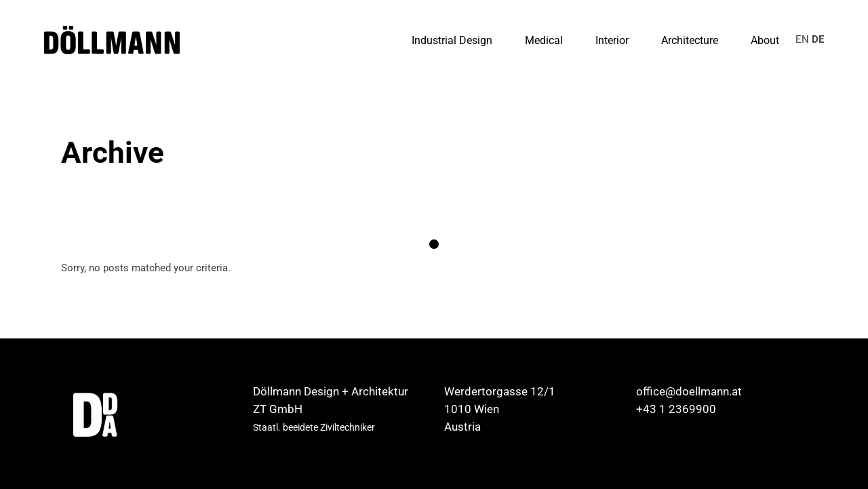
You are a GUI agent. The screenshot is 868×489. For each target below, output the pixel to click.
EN (802, 39)
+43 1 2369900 (676, 409)
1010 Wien (472, 409)
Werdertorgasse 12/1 (500, 391)
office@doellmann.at (689, 391)
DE (818, 39)
